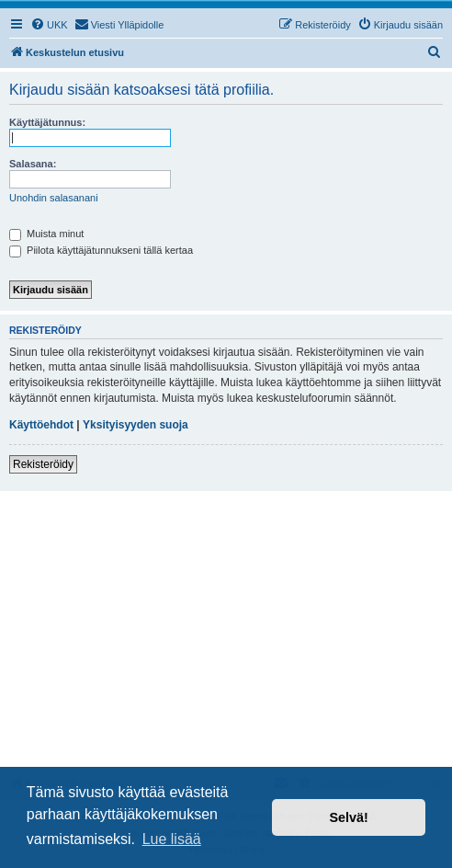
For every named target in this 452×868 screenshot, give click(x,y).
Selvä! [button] (348, 817)
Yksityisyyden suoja (136, 425)
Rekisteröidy (43, 464)
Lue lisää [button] (172, 839)
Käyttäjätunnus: (47, 122)
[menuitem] (49, 25)
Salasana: (33, 164)
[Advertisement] (226, 629)
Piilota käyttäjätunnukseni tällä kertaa (101, 250)
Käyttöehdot (41, 425)
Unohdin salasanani (54, 198)
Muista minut (46, 234)
